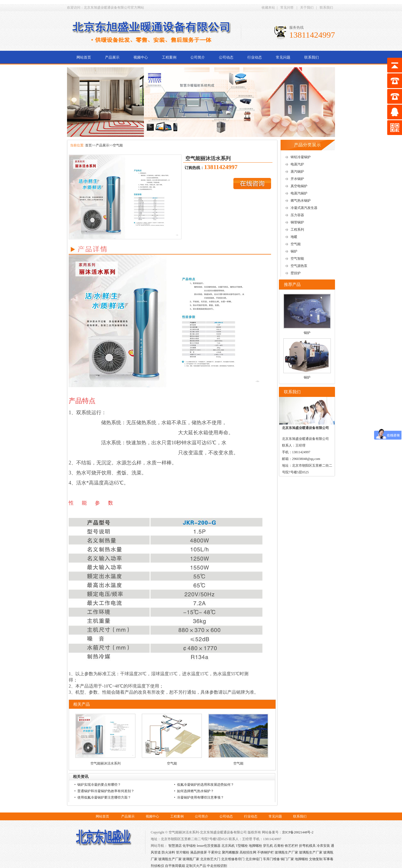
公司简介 (198, 57)
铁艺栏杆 (291, 846)
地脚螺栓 (255, 846)
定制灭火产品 (196, 866)
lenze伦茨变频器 (209, 846)
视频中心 (141, 57)
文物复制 (316, 859)
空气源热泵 (299, 266)
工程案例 (169, 57)
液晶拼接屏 (198, 852)
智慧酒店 (175, 846)
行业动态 (255, 57)
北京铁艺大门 (210, 859)
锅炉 (294, 251)
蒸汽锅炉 (297, 172)
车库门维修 (271, 859)
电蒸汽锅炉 (299, 193)
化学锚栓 (189, 846)
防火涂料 (168, 852)
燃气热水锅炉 (301, 201)
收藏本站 (268, 8)
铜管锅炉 (297, 222)
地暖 (294, 237)
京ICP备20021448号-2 (298, 832)
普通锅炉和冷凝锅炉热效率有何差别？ (106, 791)
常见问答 (287, 8)
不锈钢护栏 (265, 852)
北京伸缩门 (254, 859)
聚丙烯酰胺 (230, 852)
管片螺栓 (183, 852)
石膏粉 (279, 846)
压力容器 (297, 215)
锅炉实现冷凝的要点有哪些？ (99, 785)
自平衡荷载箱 (175, 866)
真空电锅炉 (299, 186)
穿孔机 (268, 846)
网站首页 (84, 57)
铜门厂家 (287, 859)
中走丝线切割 (217, 866)
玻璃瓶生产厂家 (286, 852)
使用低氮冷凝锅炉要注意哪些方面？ (104, 797)
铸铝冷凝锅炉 (301, 157)
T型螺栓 (242, 846)
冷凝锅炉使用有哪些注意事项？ (200, 797)
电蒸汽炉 (297, 164)
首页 (88, 145)
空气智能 (297, 259)
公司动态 (226, 57)
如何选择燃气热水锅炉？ (195, 791)
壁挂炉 (296, 273)
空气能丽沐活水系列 (106, 763)
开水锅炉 (297, 179)
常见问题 (283, 57)
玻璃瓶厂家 (191, 859)
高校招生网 (248, 852)
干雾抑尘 (214, 852)
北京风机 (228, 846)
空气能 (118, 145)
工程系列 (297, 230)
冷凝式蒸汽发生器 (304, 208)
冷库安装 (323, 846)
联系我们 (326, 8)
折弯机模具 (307, 846)
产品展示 (112, 57)
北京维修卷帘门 (233, 859)
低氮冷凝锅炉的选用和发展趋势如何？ (205, 785)
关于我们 (307, 8)
